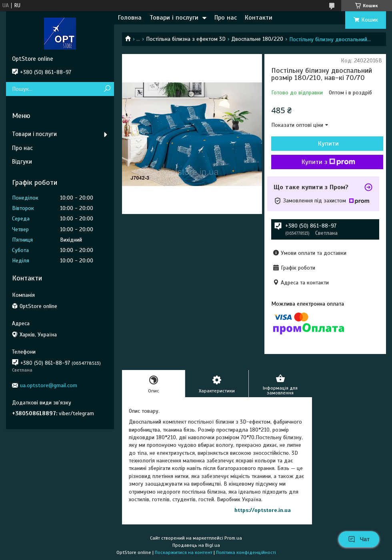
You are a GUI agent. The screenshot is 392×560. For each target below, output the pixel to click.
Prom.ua (233, 538)
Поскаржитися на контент (184, 552)
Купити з (328, 162)
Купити (328, 144)
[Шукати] (107, 89)
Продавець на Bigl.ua (196, 545)
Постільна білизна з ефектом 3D (186, 39)
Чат (359, 539)
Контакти (259, 18)
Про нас (226, 18)
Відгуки (22, 162)
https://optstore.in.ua (263, 510)
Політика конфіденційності (246, 552)
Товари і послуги (174, 18)
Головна (130, 18)
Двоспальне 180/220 (257, 39)
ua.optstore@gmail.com (49, 385)
